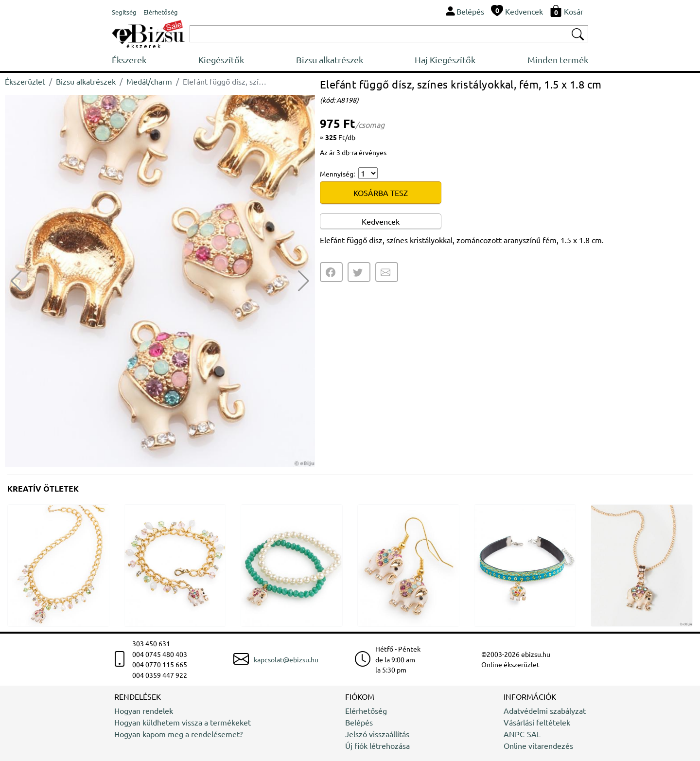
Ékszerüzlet (25, 81)
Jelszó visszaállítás (377, 734)
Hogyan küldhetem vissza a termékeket (183, 722)
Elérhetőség (366, 710)
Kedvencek (381, 221)
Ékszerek (129, 60)
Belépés (359, 722)
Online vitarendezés (538, 745)
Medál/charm (149, 81)
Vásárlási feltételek (537, 722)
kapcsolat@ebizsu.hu (286, 659)
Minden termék (558, 60)
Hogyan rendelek (144, 710)
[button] (304, 281)
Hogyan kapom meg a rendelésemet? (178, 734)
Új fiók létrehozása (377, 745)
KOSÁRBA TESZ (381, 193)
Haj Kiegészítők (445, 60)
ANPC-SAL (522, 734)
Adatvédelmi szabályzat (545, 710)
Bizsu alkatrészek (330, 60)
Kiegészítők (221, 60)
